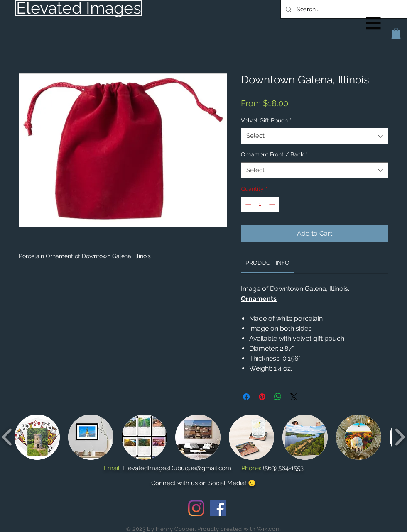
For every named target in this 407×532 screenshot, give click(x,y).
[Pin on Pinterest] (262, 397)
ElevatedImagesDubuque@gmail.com (177, 468)
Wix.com (269, 529)
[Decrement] (247, 204)
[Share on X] (294, 397)
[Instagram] (196, 508)
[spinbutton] (260, 204)
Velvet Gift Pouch (266, 120)
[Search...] (343, 9)
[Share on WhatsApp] (278, 397)
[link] (267, 263)
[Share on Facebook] (246, 397)
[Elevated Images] (79, 8)
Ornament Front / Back (274, 154)
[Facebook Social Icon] (218, 508)
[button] (374, 23)
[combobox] (315, 136)
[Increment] (273, 204)
